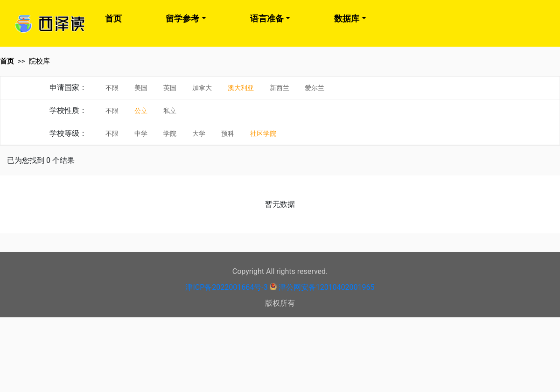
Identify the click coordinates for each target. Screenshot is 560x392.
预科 (228, 133)
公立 (141, 111)
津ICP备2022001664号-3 (226, 287)
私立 (170, 111)
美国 (141, 88)
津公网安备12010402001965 (327, 287)
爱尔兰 (315, 88)
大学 (199, 133)
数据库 (347, 18)
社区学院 (263, 133)
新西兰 (280, 88)
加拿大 (202, 88)
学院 (170, 133)
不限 (112, 88)
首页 (113, 18)
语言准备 (267, 18)
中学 (141, 133)
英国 (170, 88)
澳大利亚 (241, 88)
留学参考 (182, 18)
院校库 (39, 61)
